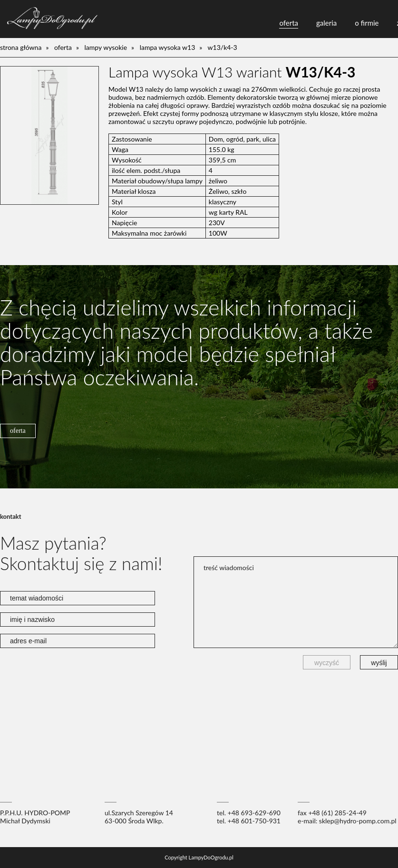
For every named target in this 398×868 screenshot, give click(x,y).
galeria (326, 23)
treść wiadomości (296, 602)
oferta (289, 23)
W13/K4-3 (223, 47)
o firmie (367, 23)
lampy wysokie (106, 47)
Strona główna (21, 47)
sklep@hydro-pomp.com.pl (358, 821)
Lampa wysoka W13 (168, 47)
